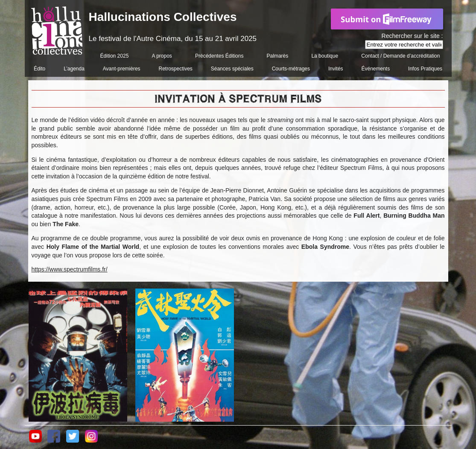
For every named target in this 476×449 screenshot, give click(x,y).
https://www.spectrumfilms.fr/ (70, 269)
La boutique (325, 56)
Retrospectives (175, 69)
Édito (39, 69)
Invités (336, 69)
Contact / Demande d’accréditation (400, 56)
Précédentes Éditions (219, 56)
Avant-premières (122, 69)
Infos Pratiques (425, 69)
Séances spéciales (232, 69)
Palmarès (278, 56)
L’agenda (74, 69)
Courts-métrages (291, 69)
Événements (375, 69)
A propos (162, 56)
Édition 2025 (115, 56)
